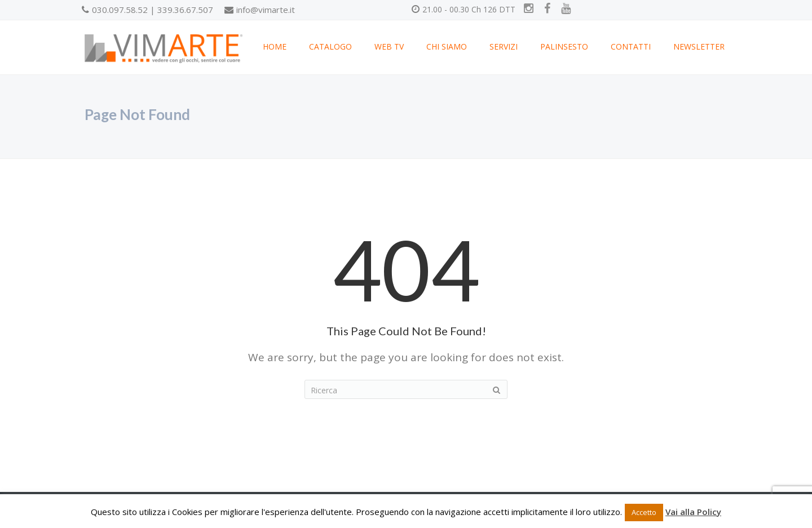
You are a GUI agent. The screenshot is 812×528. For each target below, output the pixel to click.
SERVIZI (504, 46)
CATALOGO (330, 46)
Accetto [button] (644, 512)
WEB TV (389, 46)
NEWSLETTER (699, 46)
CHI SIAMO (447, 46)
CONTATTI (631, 46)
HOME (275, 46)
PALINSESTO (564, 46)
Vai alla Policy (693, 512)
